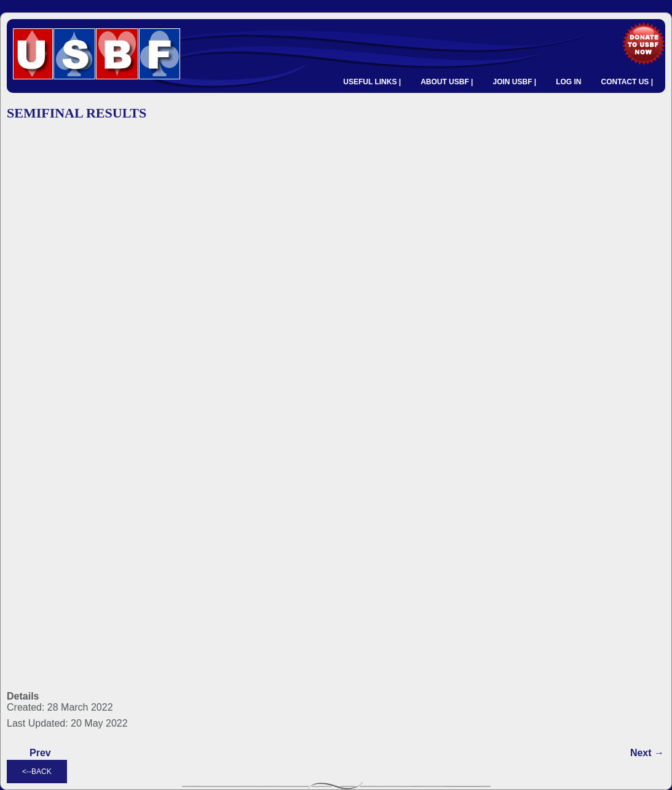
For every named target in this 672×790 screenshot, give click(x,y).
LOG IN (568, 82)
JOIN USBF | (514, 82)
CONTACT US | (627, 82)
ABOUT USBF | (447, 82)
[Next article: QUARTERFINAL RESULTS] (647, 753)
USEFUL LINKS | (372, 82)
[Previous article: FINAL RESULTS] (40, 753)
